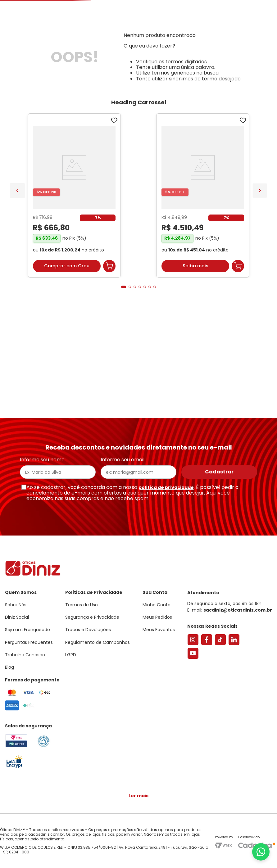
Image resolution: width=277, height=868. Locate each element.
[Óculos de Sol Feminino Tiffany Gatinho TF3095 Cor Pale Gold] (106, 287)
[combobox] (80, 52)
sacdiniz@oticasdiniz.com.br (238, 613)
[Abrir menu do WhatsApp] (261, 852)
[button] (243, 32)
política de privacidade (166, 491)
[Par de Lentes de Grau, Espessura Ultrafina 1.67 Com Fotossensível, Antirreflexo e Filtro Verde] (235, 287)
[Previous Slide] (17, 279)
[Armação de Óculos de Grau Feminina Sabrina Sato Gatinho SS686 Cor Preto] (42, 287)
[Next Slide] (260, 279)
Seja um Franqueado (30, 5)
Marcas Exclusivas (260, 72)
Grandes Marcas (210, 72)
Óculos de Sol (70, 72)
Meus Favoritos (238, 52)
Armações (31, 72)
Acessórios (169, 72)
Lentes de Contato (117, 72)
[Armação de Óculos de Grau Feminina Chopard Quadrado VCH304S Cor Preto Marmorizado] (171, 287)
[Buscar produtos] (83, 52)
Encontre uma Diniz (129, 52)
